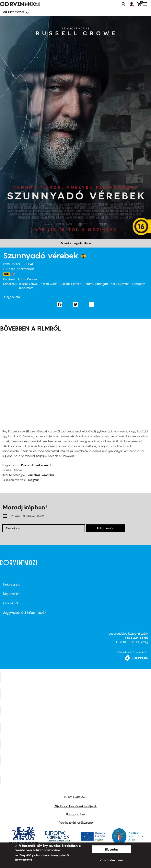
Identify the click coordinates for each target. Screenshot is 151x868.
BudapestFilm (76, 814)
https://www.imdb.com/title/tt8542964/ (6, 274)
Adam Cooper (27, 279)
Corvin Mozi (76, 677)
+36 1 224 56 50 (136, 638)
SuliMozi (76, 744)
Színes (18, 470)
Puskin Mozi (76, 727)
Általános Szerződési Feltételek (76, 806)
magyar (33, 480)
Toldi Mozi (76, 780)
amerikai (48, 475)
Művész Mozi (76, 711)
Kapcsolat (11, 594)
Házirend (10, 603)
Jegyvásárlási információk (25, 613)
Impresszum (13, 584)
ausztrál (34, 475)
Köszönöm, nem (111, 860)
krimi (6, 264)
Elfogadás (112, 849)
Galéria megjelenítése (76, 243)
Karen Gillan (49, 284)
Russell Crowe (28, 284)
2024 (28, 264)
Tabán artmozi (76, 760)
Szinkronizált (25, 269)
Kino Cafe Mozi (76, 694)
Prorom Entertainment (36, 465)
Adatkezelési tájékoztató (76, 822)
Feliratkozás (105, 528)
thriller (16, 264)
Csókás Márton (71, 284)
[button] (133, 4)
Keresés (123, 4)
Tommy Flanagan (96, 284)
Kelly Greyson (120, 284)
